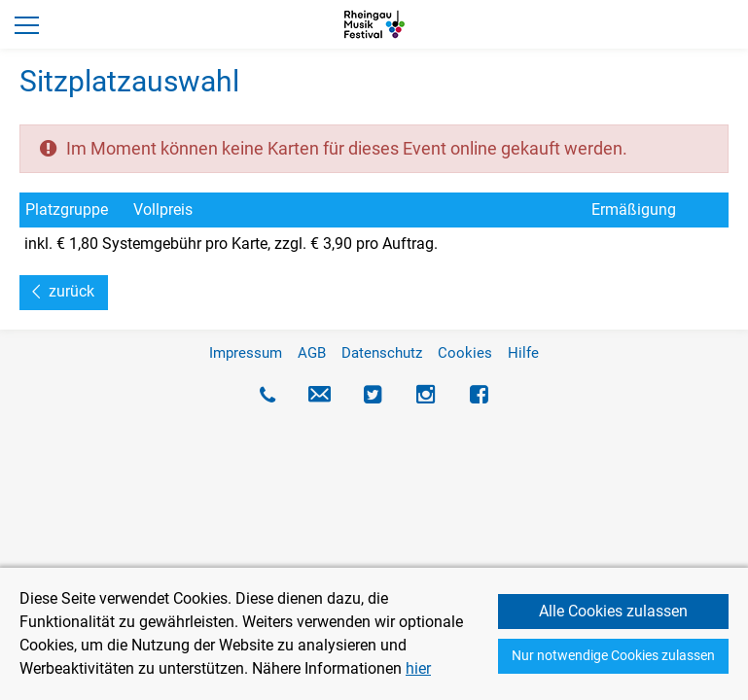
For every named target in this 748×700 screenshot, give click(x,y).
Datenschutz (382, 353)
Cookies (465, 353)
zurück (71, 291)
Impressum (246, 353)
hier (418, 668)
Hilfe (523, 353)
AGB (312, 353)
